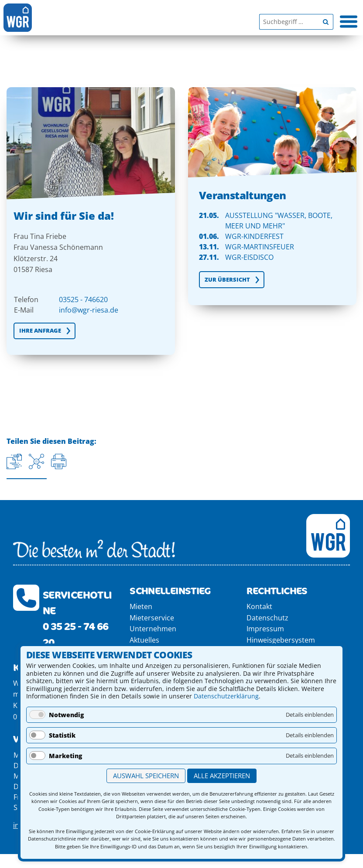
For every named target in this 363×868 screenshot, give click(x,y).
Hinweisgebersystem (281, 640)
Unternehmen (153, 629)
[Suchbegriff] (288, 22)
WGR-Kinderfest (254, 236)
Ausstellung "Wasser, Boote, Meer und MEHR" (279, 221)
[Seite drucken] (59, 461)
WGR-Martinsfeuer (260, 247)
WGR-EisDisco (249, 257)
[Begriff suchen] (325, 22)
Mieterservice (152, 618)
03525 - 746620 (83, 300)
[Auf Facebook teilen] (36, 461)
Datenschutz (267, 618)
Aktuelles (144, 640)
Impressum (265, 629)
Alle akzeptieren (222, 776)
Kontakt (259, 606)
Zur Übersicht (227, 279)
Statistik (62, 735)
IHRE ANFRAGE (40, 330)
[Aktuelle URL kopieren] (14, 461)
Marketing (65, 756)
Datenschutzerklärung (226, 696)
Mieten (141, 606)
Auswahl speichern (146, 776)
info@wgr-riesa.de (89, 310)
